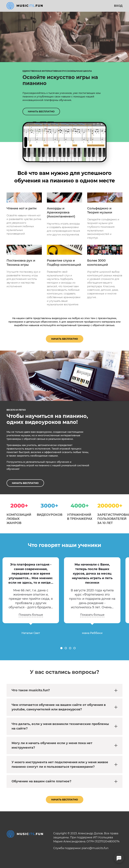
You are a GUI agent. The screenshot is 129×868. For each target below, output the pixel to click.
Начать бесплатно (65, 339)
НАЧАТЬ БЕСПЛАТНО (41, 111)
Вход (118, 6)
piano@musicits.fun (95, 848)
